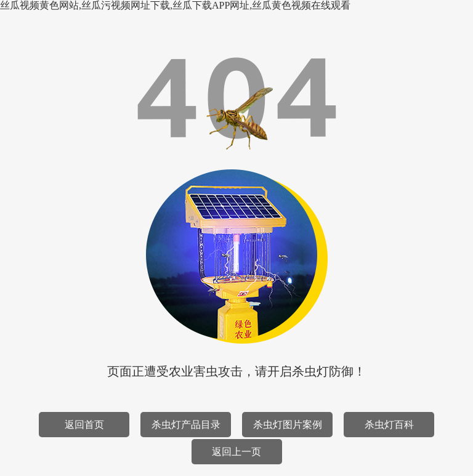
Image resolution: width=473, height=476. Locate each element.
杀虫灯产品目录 (186, 425)
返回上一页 (236, 452)
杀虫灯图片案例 (288, 425)
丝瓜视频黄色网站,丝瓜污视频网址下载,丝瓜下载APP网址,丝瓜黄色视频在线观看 (175, 5)
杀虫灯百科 (389, 425)
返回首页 (84, 425)
